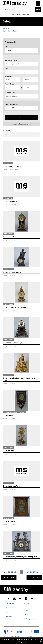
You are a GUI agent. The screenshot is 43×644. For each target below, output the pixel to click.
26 (25, 572)
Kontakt (26, 615)
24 (18, 572)
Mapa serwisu (10, 608)
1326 (38, 572)
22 (12, 572)
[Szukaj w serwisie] (18, 10)
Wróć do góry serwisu (30, 620)
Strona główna (7, 31)
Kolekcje (8, 47)
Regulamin (27, 610)
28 (31, 572)
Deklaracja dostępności (27, 605)
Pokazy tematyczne (11, 104)
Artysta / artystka (11, 60)
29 (34, 572)
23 (15, 572)
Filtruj (21, 117)
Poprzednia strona (9, 578)
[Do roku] (31, 80)
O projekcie (9, 617)
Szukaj (38, 10)
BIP (7, 612)
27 (28, 572)
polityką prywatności (25, 642)
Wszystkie (21, 50)
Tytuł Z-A (22, 135)
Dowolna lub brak (21, 108)
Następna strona (34, 578)
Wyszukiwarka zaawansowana (21, 14)
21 (9, 572)
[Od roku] (12, 80)
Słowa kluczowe (10, 92)
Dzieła (15, 31)
